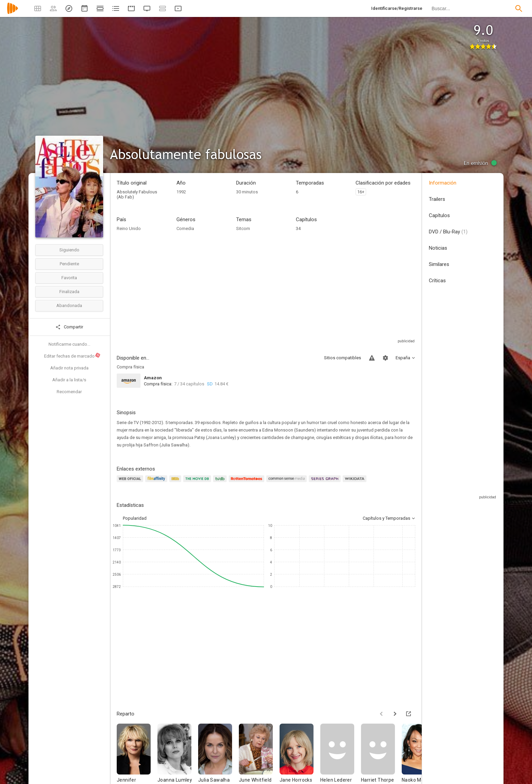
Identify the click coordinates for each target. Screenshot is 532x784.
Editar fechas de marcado (72, 356)
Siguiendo (69, 250)
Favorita (69, 278)
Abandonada (69, 305)
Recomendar (69, 392)
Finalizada (69, 292)
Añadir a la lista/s (69, 380)
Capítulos (439, 215)
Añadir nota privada (69, 368)
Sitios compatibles (343, 358)
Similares (439, 264)
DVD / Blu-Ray (448, 232)
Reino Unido (129, 228)
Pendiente (69, 264)
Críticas (437, 281)
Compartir (69, 327)
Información (443, 183)
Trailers (437, 199)
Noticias (438, 248)
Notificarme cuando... (69, 344)
